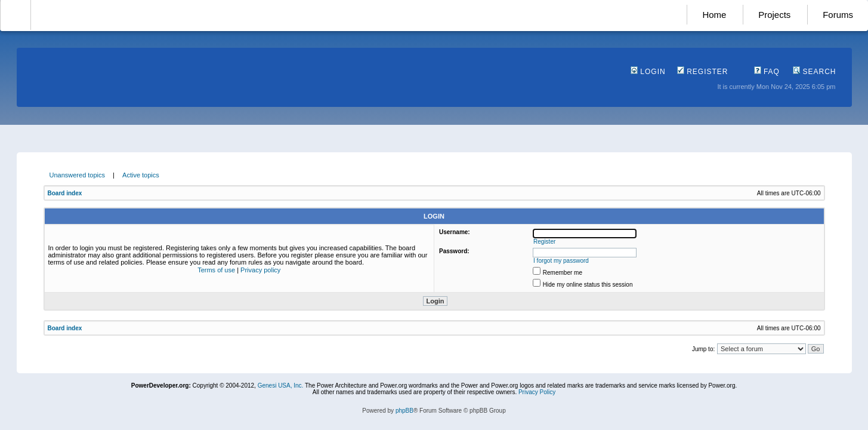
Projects (774, 15)
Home (714, 15)
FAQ (767, 72)
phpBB (404, 411)
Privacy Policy (537, 392)
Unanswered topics (78, 175)
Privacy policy (260, 270)
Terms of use (216, 270)
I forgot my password (561, 261)
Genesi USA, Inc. (281, 386)
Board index (65, 193)
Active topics (141, 175)
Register (703, 72)
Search (814, 72)
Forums (838, 15)
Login (648, 72)
